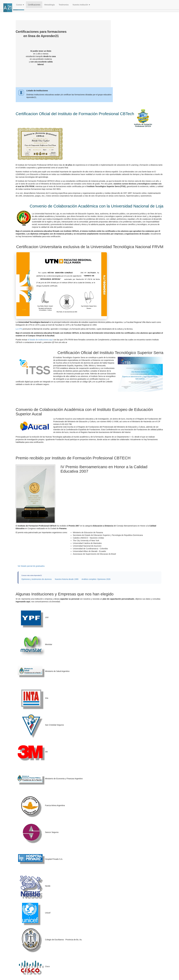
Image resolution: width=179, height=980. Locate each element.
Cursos (20, 5)
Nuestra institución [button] (81, 5)
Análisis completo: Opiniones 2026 (96, 579)
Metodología (49, 5)
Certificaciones (34, 5)
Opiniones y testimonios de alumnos (37, 579)
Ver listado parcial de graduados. (31, 566)
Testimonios (64, 5)
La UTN (19, 329)
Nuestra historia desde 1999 (67, 579)
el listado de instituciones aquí (40, 340)
